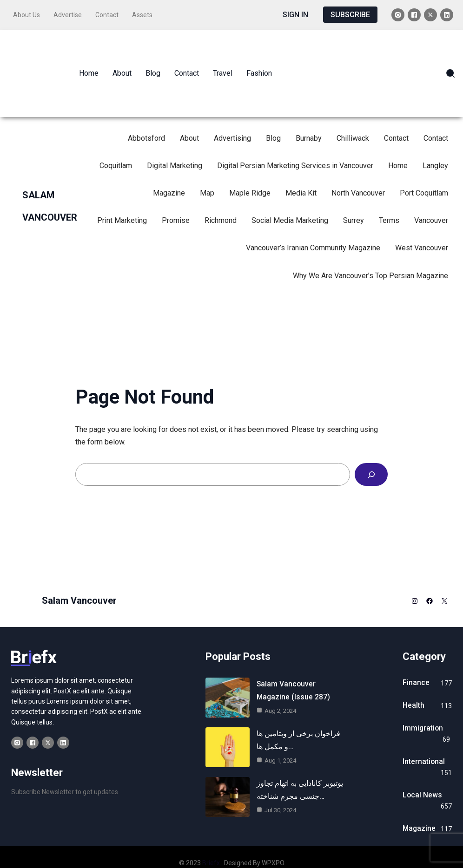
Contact (111, 13)
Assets (146, 13)
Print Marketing (122, 205)
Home (398, 149)
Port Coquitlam (424, 177)
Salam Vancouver (79, 585)
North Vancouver (358, 177)
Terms (389, 205)
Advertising (232, 122)
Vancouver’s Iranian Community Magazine (313, 232)
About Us (31, 13)
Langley (435, 149)
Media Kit (301, 177)
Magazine (169, 177)
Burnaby (309, 122)
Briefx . (212, 851)
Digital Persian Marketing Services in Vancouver (295, 149)
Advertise (72, 13)
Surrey (354, 205)
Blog (273, 122)
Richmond (221, 205)
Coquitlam (116, 149)
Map (207, 177)
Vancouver (431, 205)
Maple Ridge (250, 177)
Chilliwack (353, 122)
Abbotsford (146, 122)
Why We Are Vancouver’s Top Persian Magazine (370, 259)
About (189, 122)
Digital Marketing (175, 149)
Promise (176, 205)
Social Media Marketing (290, 205)
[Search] (371, 459)
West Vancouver (422, 232)
